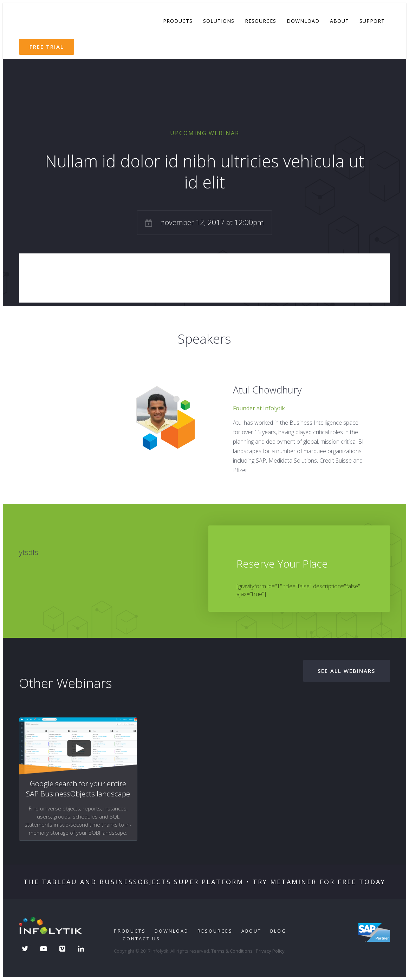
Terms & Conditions (232, 951)
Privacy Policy (270, 951)
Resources (261, 21)
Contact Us (141, 939)
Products (178, 21)
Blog (278, 931)
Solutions (219, 21)
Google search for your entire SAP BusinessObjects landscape (78, 789)
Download (303, 21)
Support (372, 21)
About (339, 21)
